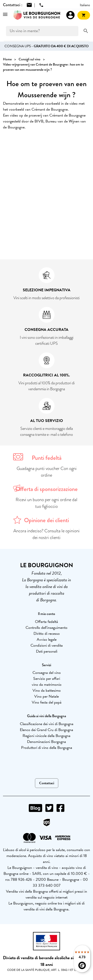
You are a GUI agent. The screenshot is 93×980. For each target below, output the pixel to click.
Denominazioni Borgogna (46, 742)
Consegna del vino (47, 673)
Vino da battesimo (47, 690)
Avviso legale (47, 639)
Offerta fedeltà (46, 622)
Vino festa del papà (47, 702)
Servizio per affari (47, 679)
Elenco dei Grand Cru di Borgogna (46, 730)
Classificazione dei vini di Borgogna (47, 724)
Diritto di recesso (47, 634)
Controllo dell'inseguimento (46, 628)
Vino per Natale (46, 696)
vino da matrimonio (47, 685)
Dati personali (47, 651)
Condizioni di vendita (47, 645)
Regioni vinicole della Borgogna (46, 736)
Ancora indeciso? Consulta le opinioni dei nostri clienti (46, 534)
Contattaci (47, 783)
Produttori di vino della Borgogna (47, 748)
